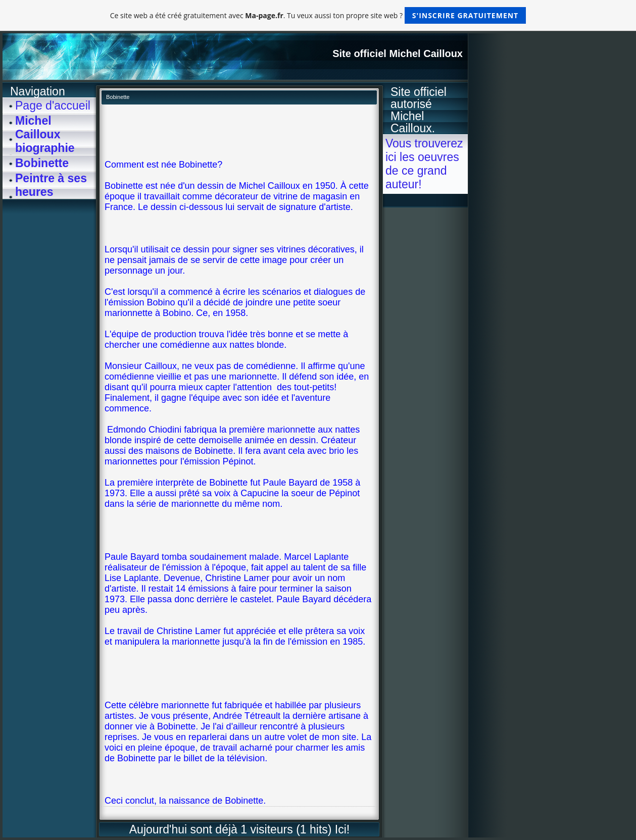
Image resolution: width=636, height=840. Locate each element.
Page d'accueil (53, 106)
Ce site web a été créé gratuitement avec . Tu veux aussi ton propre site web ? (318, 15)
